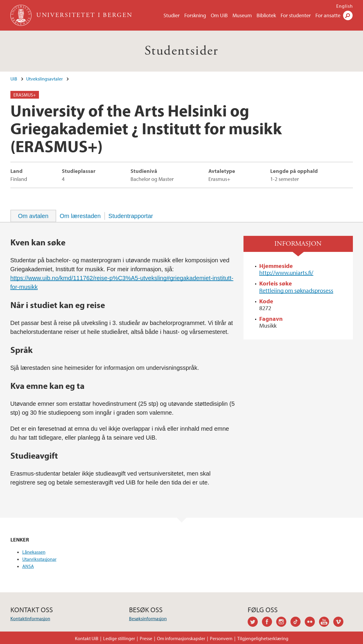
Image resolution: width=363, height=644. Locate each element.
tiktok (298, 623)
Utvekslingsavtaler (44, 79)
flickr (312, 623)
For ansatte (328, 15)
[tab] (33, 216)
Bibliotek (266, 15)
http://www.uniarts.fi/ (286, 273)
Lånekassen (34, 552)
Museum (242, 15)
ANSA (28, 566)
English (345, 6)
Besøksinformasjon (148, 618)
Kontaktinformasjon (30, 618)
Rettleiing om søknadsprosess (296, 290)
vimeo (340, 623)
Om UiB (219, 15)
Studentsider (181, 51)
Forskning (195, 15)
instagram (283, 623)
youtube (326, 623)
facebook (269, 623)
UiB (14, 79)
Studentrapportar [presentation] (131, 216)
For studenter (296, 15)
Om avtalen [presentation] (33, 216)
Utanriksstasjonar (39, 559)
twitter (255, 623)
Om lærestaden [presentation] (80, 216)
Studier (172, 15)
